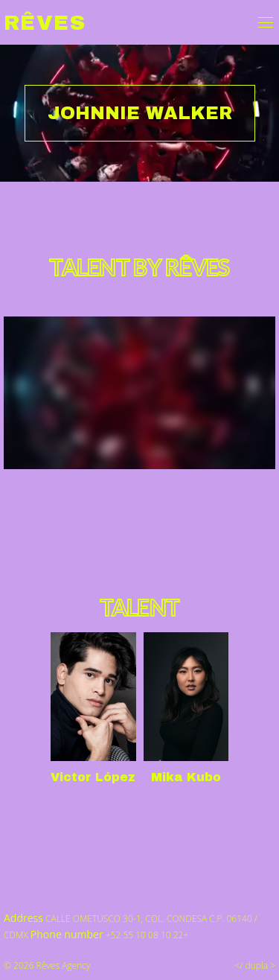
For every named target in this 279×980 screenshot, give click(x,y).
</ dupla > (255, 965)
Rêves (45, 23)
